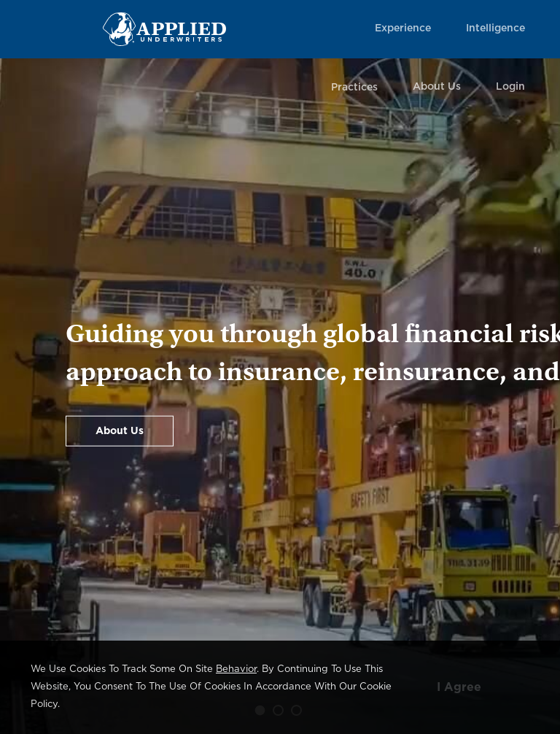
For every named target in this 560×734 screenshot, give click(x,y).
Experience (403, 28)
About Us (437, 87)
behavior (236, 669)
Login (510, 87)
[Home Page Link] (164, 29)
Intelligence (495, 28)
